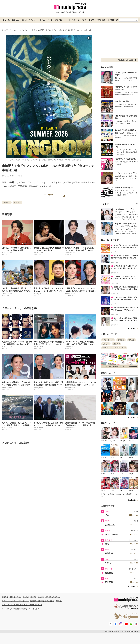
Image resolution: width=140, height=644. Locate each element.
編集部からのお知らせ (53, 597)
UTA (107, 515)
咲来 (107, 544)
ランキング (82, 20)
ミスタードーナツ (108, 340)
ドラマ (91, 20)
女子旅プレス (113, 20)
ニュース (6, 20)
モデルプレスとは (15, 597)
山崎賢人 (12, 182)
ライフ (50, 20)
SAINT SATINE (112, 534)
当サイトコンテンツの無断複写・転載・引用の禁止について (22, 605)
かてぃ (108, 563)
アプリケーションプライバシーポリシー (15, 601)
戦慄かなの (116, 344)
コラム (42, 20)
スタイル (16, 20)
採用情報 (41, 597)
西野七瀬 (109, 553)
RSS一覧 (59, 601)
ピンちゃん (110, 525)
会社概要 (5, 597)
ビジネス (58, 20)
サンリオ (106, 344)
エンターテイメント (29, 20)
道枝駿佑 (121, 340)
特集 (73, 20)
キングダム (17, 202)
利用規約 (26, 597)
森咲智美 (109, 582)
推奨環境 (33, 597)
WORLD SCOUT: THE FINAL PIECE (114, 348)
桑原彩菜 (109, 573)
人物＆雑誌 (101, 20)
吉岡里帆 (131, 340)
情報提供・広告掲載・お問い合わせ (42, 601)
